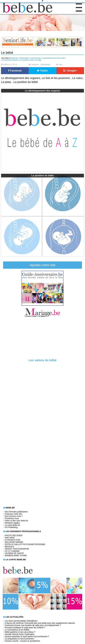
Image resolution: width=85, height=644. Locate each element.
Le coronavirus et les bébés (17, 630)
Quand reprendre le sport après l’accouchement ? (27, 636)
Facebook (15, 71)
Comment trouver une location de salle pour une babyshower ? (33, 625)
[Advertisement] (42, 338)
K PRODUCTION (12, 540)
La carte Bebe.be (12, 525)
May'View (10, 538)
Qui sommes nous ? (14, 516)
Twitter (42, 71)
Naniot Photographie (17, 549)
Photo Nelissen (14, 535)
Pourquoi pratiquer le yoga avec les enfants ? (25, 628)
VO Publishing (11, 527)
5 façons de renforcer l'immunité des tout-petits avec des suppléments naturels (40, 623)
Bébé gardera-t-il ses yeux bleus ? (20, 632)
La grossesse (45, 64)
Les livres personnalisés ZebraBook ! (21, 621)
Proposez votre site (13, 514)
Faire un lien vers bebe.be (16, 521)
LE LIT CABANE (12, 551)
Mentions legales (12, 523)
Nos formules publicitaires (16, 512)
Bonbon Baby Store (16, 556)
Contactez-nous (12, 518)
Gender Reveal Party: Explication (20, 634)
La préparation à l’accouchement (19, 639)
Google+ (70, 71)
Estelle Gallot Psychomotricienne (25, 544)
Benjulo (9, 547)
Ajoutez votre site (42, 265)
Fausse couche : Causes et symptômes (22, 641)
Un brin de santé (14, 553)
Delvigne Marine (14, 542)
